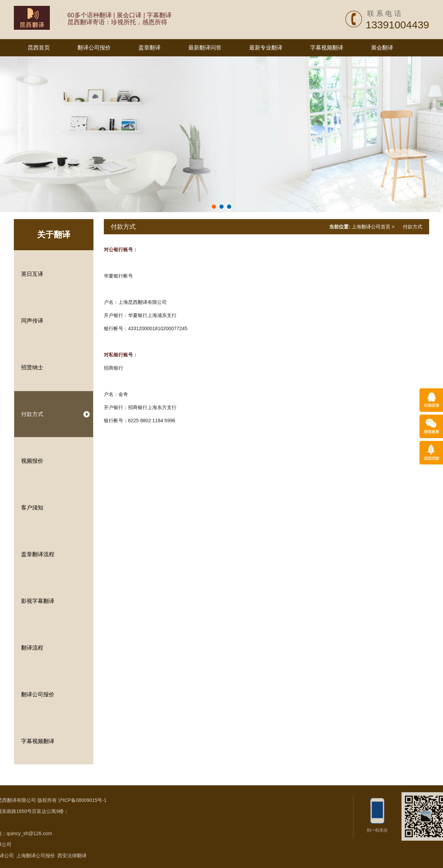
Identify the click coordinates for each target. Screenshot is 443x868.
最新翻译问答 (205, 48)
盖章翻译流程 (38, 554)
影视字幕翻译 (38, 601)
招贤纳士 (32, 367)
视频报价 (32, 461)
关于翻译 (54, 234)
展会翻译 (382, 48)
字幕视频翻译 (327, 48)
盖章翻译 (150, 48)
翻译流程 (32, 648)
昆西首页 (39, 48)
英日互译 (32, 274)
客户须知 (32, 508)
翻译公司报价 (94, 48)
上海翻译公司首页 (371, 227)
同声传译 (32, 321)
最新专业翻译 (266, 48)
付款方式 (32, 414)
